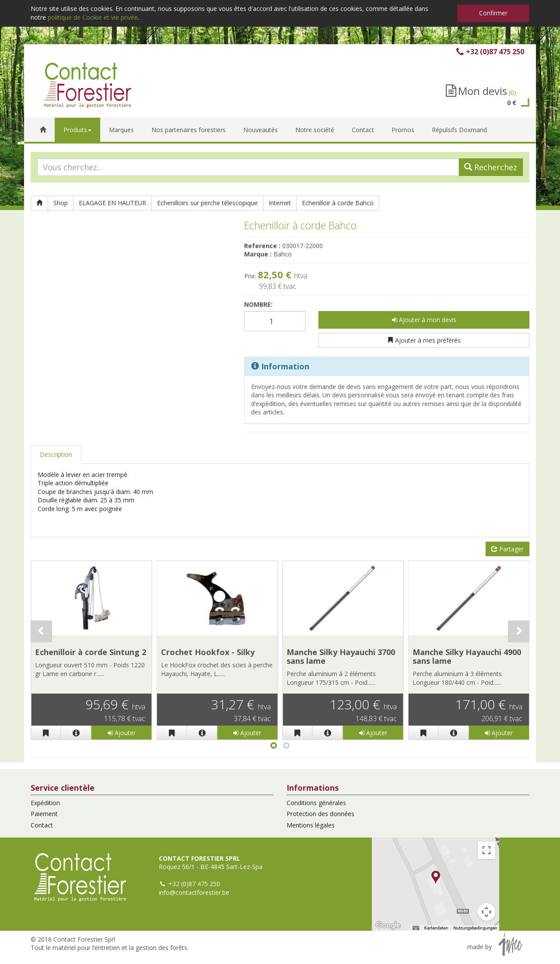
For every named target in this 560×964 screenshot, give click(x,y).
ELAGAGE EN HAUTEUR (112, 203)
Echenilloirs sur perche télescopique (207, 203)
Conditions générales (316, 803)
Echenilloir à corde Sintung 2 (91, 652)
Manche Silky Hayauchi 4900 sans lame (467, 656)
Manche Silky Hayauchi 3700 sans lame (341, 656)
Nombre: (258, 304)
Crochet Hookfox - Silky (208, 652)
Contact (42, 825)
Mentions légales (311, 825)
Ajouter (122, 733)
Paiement (44, 814)
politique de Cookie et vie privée (93, 17)
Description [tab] (56, 454)
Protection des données (320, 814)
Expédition (45, 803)
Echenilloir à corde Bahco (338, 203)
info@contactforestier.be (194, 892)
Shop (61, 203)
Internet (280, 203)
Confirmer (493, 13)
